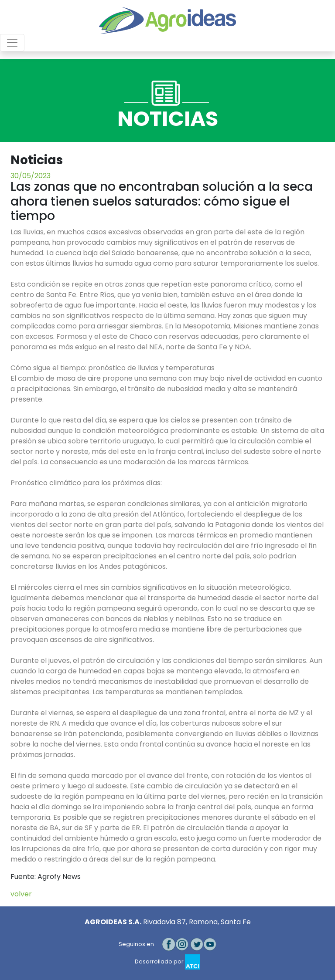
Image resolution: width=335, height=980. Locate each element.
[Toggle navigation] (12, 43)
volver (21, 894)
